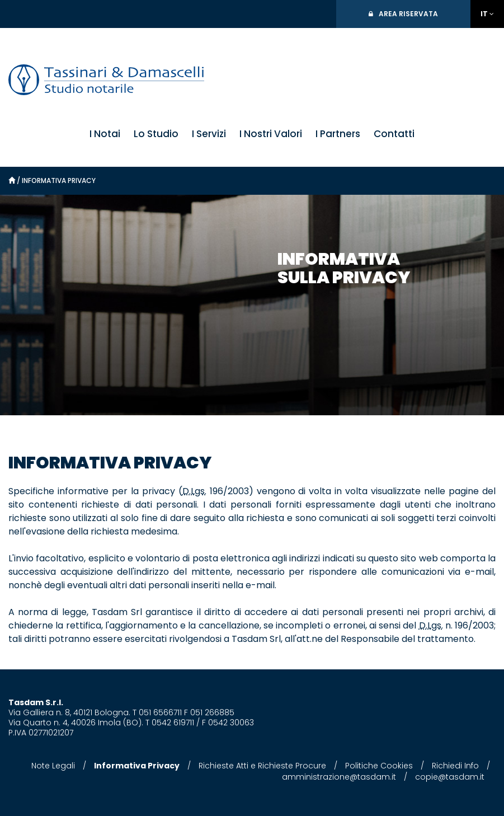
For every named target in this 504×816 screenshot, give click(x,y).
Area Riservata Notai (408, 18)
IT (484, 14)
